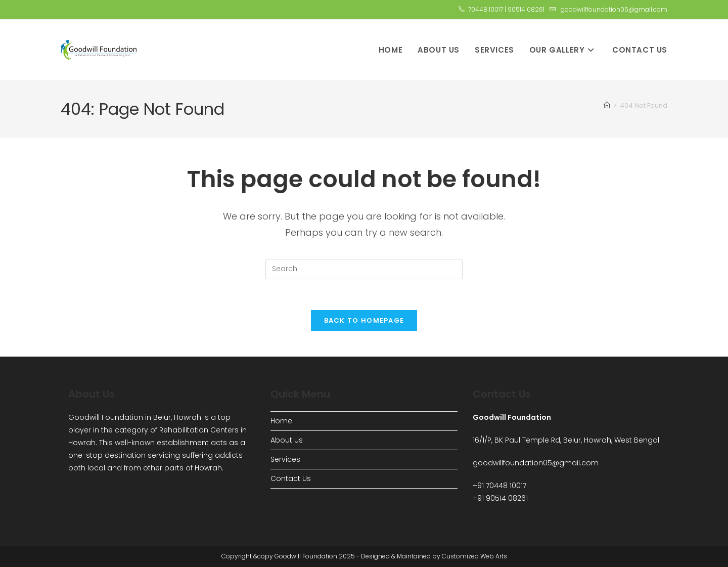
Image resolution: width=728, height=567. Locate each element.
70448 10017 (486, 9)
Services (285, 459)
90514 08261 (526, 9)
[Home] (607, 105)
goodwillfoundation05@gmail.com (614, 9)
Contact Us (291, 478)
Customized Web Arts (474, 556)
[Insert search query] (364, 269)
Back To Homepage (364, 320)
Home (281, 421)
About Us (287, 440)
